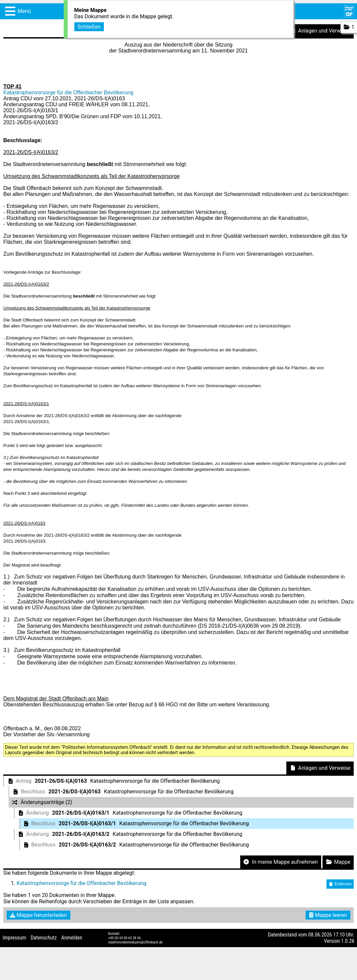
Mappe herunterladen (38, 915)
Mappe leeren (328, 915)
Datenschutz (44, 938)
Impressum (14, 938)
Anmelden (72, 938)
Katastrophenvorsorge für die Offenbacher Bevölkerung (68, 92)
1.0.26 (348, 941)
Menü (24, 11)
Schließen (89, 26)
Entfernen (340, 884)
